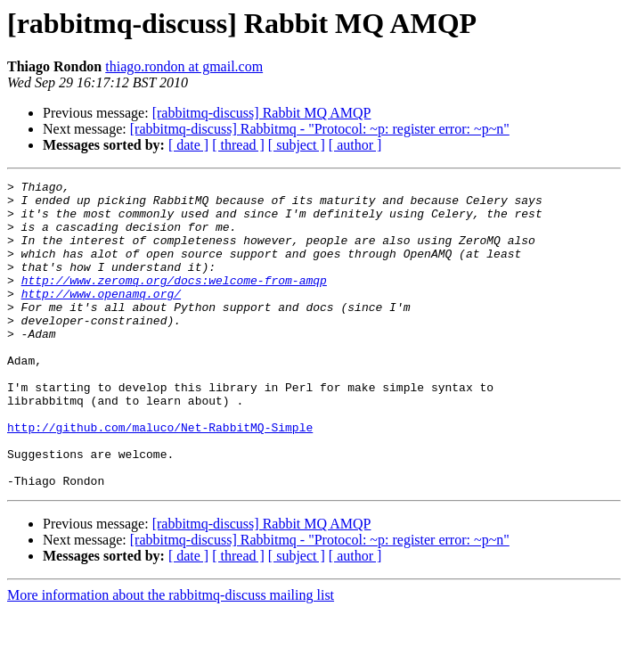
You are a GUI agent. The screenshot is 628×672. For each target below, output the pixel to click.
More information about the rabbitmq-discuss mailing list (171, 656)
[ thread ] (238, 145)
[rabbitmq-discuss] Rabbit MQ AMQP (262, 113)
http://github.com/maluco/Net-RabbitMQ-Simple (160, 478)
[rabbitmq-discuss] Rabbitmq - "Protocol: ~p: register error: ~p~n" (320, 129)
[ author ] (355, 145)
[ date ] (188, 145)
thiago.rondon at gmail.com (184, 66)
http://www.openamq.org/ (101, 317)
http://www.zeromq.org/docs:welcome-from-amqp (174, 301)
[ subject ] (297, 145)
